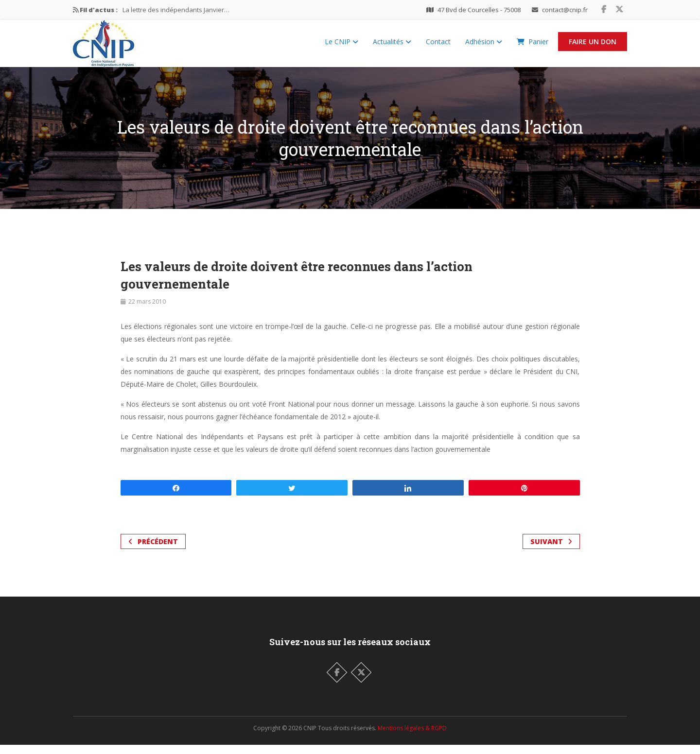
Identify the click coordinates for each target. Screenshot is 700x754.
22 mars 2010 (147, 311)
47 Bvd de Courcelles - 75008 (479, 10)
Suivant (551, 551)
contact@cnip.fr (565, 10)
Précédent (153, 551)
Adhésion (484, 46)
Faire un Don (593, 46)
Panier (533, 46)
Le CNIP (341, 46)
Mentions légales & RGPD (412, 737)
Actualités (392, 46)
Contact (438, 46)
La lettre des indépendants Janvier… (176, 10)
